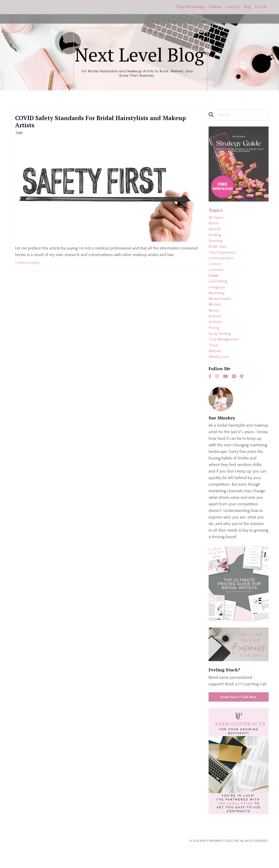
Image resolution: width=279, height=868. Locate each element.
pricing (214, 343)
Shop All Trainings (191, 7)
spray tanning (221, 350)
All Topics (217, 219)
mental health (221, 311)
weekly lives (220, 376)
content (215, 271)
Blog (247, 7)
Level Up (233, 7)
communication (222, 265)
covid (19, 137)
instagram (217, 297)
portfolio (216, 337)
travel (214, 363)
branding (216, 245)
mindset (216, 317)
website (216, 370)
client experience (224, 258)
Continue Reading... (28, 266)
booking (216, 238)
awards (215, 232)
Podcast (215, 7)
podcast (216, 330)
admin (214, 225)
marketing (217, 304)
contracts (217, 278)
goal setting (219, 291)
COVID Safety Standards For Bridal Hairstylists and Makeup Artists (106, 124)
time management (225, 357)
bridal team (219, 252)
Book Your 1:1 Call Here (239, 716)
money (215, 324)
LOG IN (261, 7)
